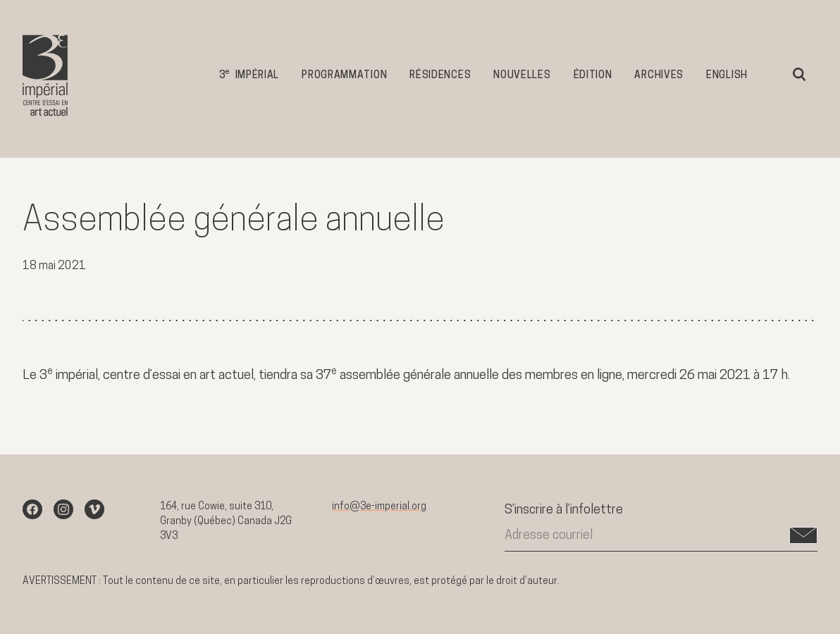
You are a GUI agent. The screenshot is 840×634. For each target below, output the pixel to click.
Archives (659, 76)
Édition (593, 76)
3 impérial (249, 74)
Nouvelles (522, 76)
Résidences (440, 76)
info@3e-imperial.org (379, 507)
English (727, 76)
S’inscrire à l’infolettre (564, 510)
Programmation (344, 76)
